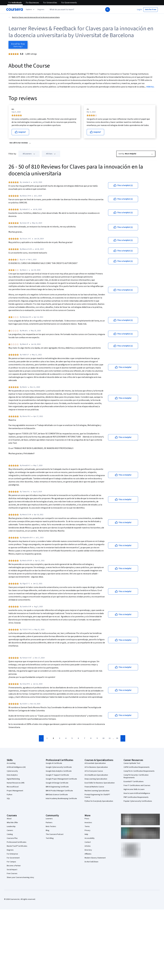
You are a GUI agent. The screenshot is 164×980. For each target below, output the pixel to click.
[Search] (108, 10)
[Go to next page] (123, 738)
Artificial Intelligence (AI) (16, 767)
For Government (13, 858)
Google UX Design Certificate (57, 783)
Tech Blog (50, 838)
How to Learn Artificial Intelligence (137, 793)
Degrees (10, 850)
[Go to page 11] (110, 738)
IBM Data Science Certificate (57, 795)
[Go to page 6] (78, 738)
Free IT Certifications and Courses (137, 785)
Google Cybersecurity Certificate (59, 767)
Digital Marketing (13, 779)
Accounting (11, 763)
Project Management (15, 791)
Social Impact (12, 870)
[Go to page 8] (91, 738)
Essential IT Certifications (134, 782)
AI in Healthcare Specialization (96, 775)
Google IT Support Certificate (57, 775)
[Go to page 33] (117, 738)
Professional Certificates (17, 842)
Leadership (11, 826)
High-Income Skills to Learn (134, 789)
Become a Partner (14, 866)
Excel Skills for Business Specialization (100, 783)
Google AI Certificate (54, 763)
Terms (87, 826)
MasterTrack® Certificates (17, 846)
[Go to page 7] (85, 738)
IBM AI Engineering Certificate (57, 787)
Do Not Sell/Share (91, 862)
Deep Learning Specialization (96, 779)
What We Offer (12, 823)
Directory (88, 850)
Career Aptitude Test (132, 763)
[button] (41, 10)
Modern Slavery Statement (95, 858)
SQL (8, 799)
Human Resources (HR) (16, 783)
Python (10, 795)
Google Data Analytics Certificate (59, 771)
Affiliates (88, 854)
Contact (88, 842)
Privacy (87, 830)
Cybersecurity (12, 771)
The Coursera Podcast (55, 834)
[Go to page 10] (103, 738)
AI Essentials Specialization (95, 763)
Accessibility (90, 838)
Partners (49, 823)
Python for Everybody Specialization (99, 801)
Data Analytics (12, 775)
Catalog (10, 834)
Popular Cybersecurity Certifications (138, 801)
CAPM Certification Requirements (137, 767)
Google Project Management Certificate (61, 779)
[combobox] (76, 10)
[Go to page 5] (72, 738)
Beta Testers (51, 826)
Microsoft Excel (13, 787)
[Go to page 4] (66, 738)
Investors (88, 823)
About (9, 819)
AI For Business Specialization (96, 767)
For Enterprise (12, 854)
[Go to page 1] (47, 738)
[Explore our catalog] (30, 10)
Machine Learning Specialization (97, 791)
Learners (49, 819)
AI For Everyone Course (94, 771)
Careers (10, 830)
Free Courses (12, 874)
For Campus (11, 862)
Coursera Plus (12, 838)
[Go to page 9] (97, 738)
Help (86, 834)
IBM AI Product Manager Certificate (59, 791)
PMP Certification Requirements (136, 797)
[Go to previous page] (41, 738)
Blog (48, 830)
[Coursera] (15, 10)
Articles (88, 846)
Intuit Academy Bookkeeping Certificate (61, 799)
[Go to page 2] (53, 738)
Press (87, 819)
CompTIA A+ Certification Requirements (139, 771)
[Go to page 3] (60, 738)
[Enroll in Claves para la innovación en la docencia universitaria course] (18, 45)
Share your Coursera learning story (20, 877)
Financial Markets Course (94, 787)
